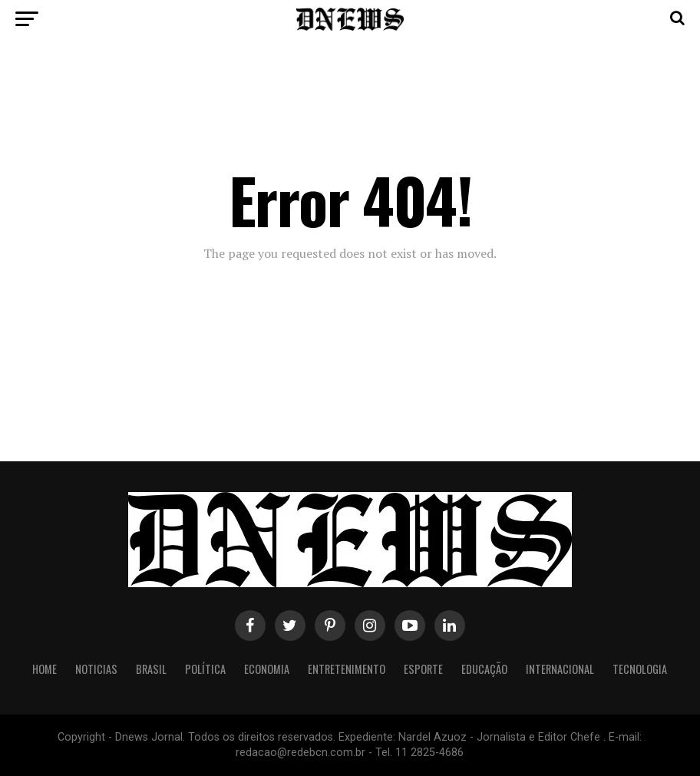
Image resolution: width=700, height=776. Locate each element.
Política (205, 669)
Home (45, 669)
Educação (484, 669)
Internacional (560, 669)
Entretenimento (347, 669)
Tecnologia (640, 669)
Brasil (151, 669)
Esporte (423, 669)
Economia (267, 669)
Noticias (96, 669)
